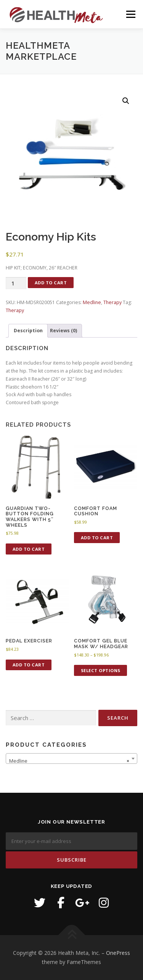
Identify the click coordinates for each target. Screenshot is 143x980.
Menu (130, 14)
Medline (92, 302)
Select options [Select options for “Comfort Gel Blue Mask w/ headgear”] (101, 670)
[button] (126, 101)
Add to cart (51, 283)
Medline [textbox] (69, 761)
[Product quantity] (16, 283)
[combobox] (71, 759)
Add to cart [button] (29, 549)
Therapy (112, 302)
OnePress (118, 953)
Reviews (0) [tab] (63, 331)
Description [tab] (28, 331)
